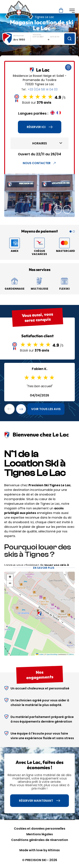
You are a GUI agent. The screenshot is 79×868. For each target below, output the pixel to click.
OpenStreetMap (52, 654)
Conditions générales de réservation (40, 840)
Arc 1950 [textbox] (19, 40)
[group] (39, 195)
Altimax (54, 850)
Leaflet (40, 654)
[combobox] (22, 40)
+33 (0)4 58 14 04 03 (43, 89)
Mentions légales (40, 834)
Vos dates (37, 35)
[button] (58, 209)
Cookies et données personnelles (40, 829)
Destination (19, 36)
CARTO (71, 654)
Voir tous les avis (46, 409)
